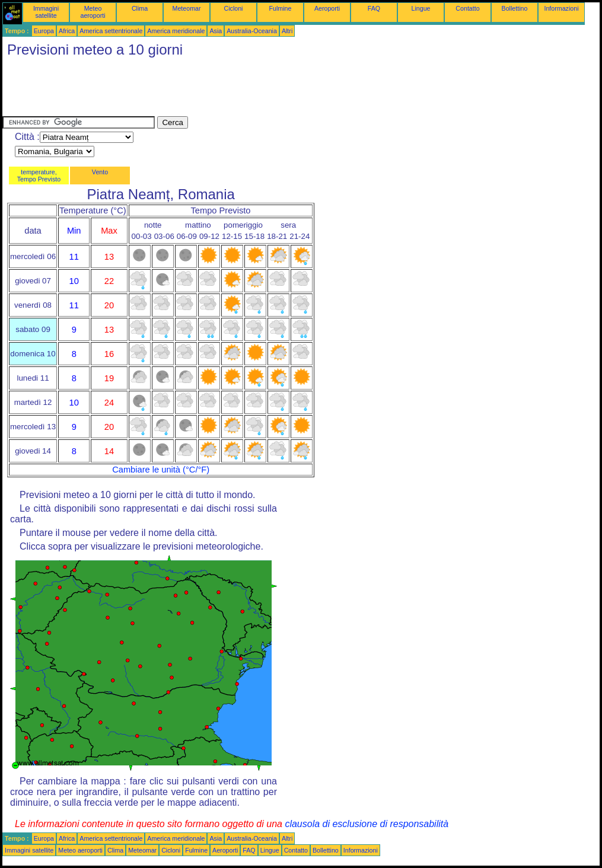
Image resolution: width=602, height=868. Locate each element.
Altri (287, 31)
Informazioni (561, 8)
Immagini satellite (46, 12)
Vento (100, 172)
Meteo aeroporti (93, 12)
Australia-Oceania (252, 31)
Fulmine (281, 8)
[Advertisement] (218, 90)
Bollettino (515, 8)
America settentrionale (111, 31)
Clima (140, 8)
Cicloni (234, 8)
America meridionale (176, 31)
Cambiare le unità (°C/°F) (161, 470)
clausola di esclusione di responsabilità (367, 824)
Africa (67, 31)
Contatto (467, 8)
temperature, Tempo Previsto (39, 175)
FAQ (374, 8)
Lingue (421, 8)
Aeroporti (327, 8)
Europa (44, 31)
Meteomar (187, 8)
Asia (216, 31)
